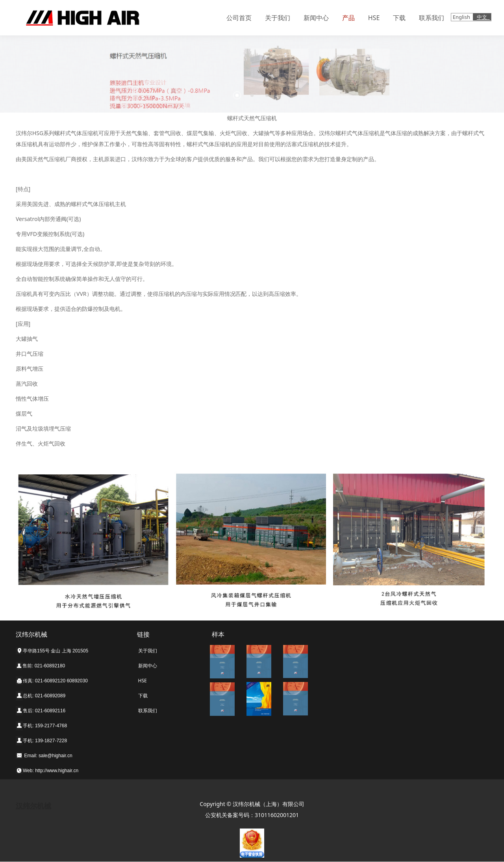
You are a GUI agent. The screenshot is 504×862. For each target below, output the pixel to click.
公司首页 (239, 18)
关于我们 (278, 18)
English (462, 17)
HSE (374, 18)
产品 (348, 18)
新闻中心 (316, 18)
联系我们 (432, 18)
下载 (399, 18)
